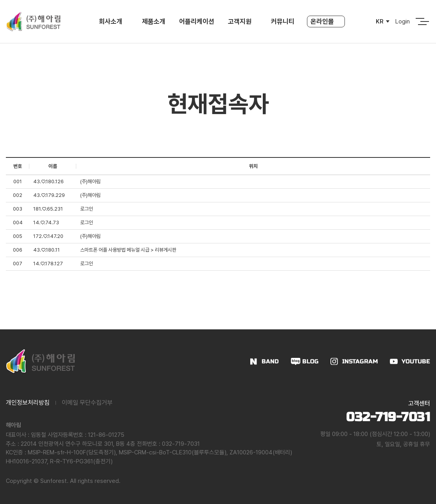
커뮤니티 (283, 21)
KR (380, 21)
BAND (270, 361)
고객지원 (240, 21)
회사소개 (111, 21)
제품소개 (154, 21)
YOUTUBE (416, 361)
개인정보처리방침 (28, 403)
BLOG (310, 361)
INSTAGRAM (360, 361)
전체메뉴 (420, 21)
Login (403, 21)
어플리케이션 (197, 21)
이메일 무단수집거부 (87, 403)
